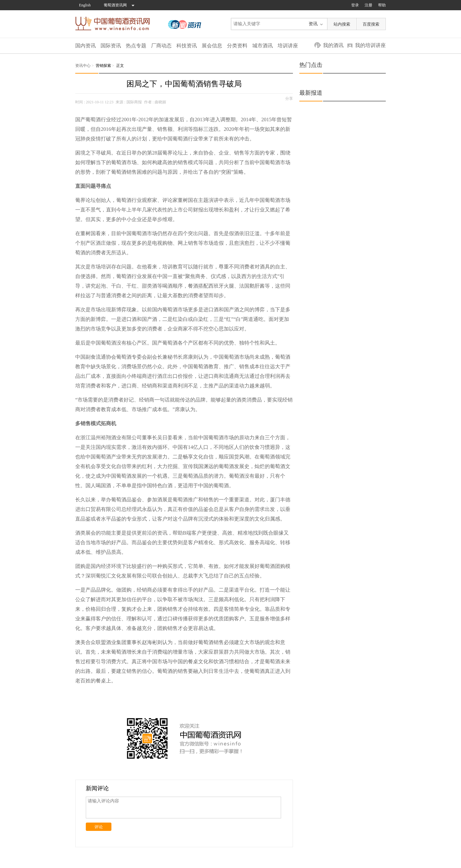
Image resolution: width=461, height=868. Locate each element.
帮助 (382, 5)
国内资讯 (85, 46)
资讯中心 (83, 66)
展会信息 (212, 46)
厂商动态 (161, 46)
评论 (99, 827)
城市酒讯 (263, 46)
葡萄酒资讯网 (115, 5)
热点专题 (136, 46)
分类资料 (237, 46)
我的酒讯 (333, 45)
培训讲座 (288, 46)
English (85, 5)
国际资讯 (111, 46)
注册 (368, 5)
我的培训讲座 (370, 45)
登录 (355, 5)
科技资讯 (187, 46)
